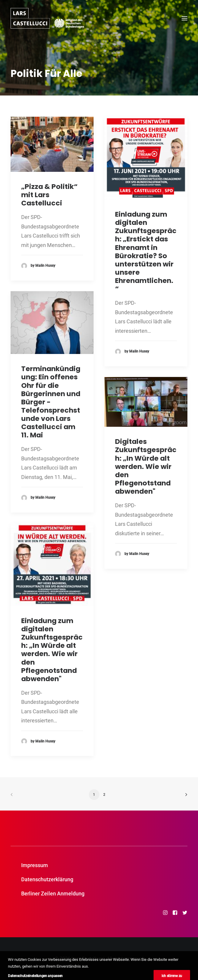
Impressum (35, 865)
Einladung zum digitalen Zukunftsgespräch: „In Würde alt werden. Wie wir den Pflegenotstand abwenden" (52, 650)
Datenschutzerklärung (47, 879)
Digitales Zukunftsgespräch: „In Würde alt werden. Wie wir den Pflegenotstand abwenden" (146, 466)
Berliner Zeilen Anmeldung (53, 893)
